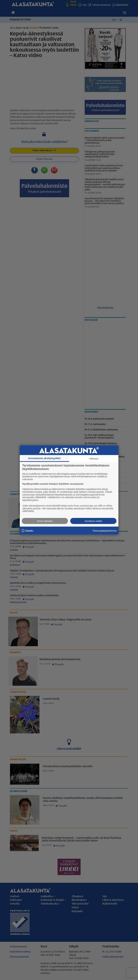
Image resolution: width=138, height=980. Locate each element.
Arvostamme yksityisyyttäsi (44, 458)
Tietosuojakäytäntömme (104, 531)
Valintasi (94, 458)
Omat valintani (45, 521)
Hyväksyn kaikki (93, 521)
